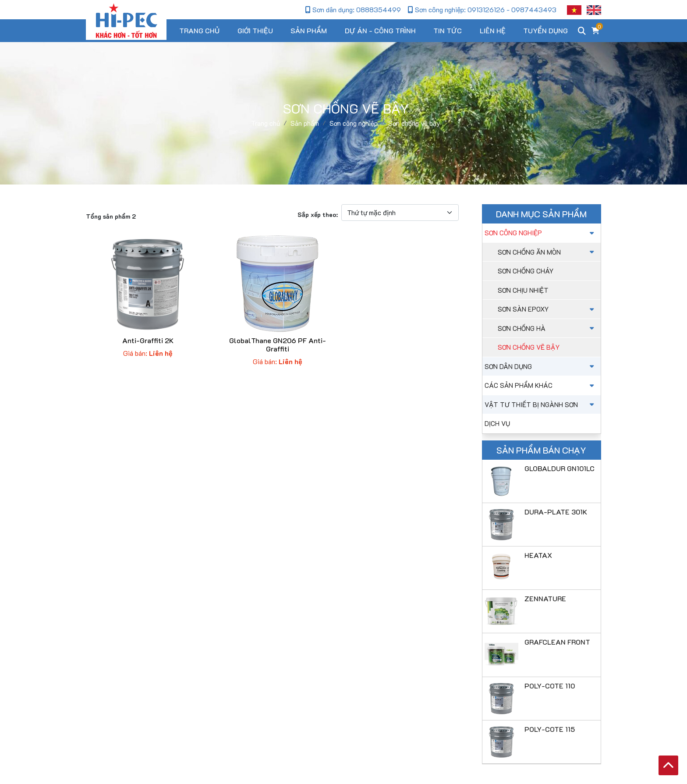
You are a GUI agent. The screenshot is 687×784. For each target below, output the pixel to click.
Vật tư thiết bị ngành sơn (540, 404)
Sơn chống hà (547, 328)
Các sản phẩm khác (540, 385)
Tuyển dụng (545, 30)
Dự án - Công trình (380, 30)
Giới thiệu (255, 30)
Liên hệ (493, 30)
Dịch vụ (497, 423)
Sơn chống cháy (526, 271)
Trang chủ (199, 30)
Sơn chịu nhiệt (523, 290)
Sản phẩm (309, 30)
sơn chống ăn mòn (547, 252)
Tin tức (448, 30)
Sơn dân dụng (540, 366)
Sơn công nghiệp (540, 233)
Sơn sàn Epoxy (547, 309)
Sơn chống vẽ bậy (529, 347)
